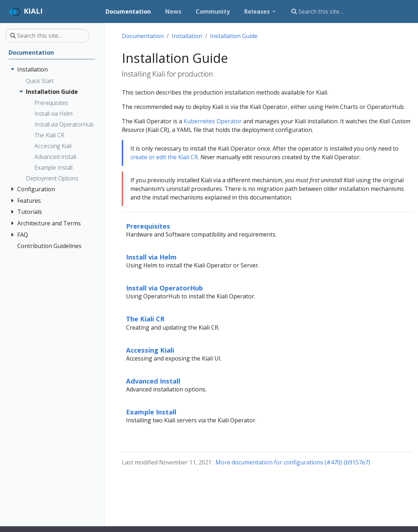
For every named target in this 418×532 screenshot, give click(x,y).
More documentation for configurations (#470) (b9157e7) (293, 462)
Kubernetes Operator (213, 121)
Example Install (151, 412)
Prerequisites (148, 226)
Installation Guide (234, 36)
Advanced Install (153, 381)
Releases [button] (258, 12)
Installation (187, 36)
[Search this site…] (343, 12)
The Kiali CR (145, 319)
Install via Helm (151, 257)
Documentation (143, 36)
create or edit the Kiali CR (164, 157)
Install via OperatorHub (164, 288)
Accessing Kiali (150, 350)
